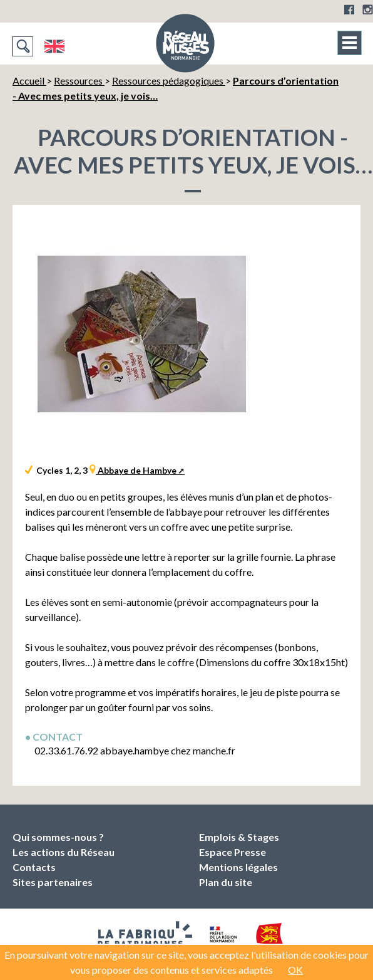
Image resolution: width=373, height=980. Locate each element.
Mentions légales (238, 867)
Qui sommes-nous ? (58, 837)
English (54, 46)
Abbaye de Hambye (136, 470)
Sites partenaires (53, 882)
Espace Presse (232, 852)
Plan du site (226, 882)
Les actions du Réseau (64, 852)
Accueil (29, 81)
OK (295, 970)
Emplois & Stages (239, 837)
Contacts (34, 867)
